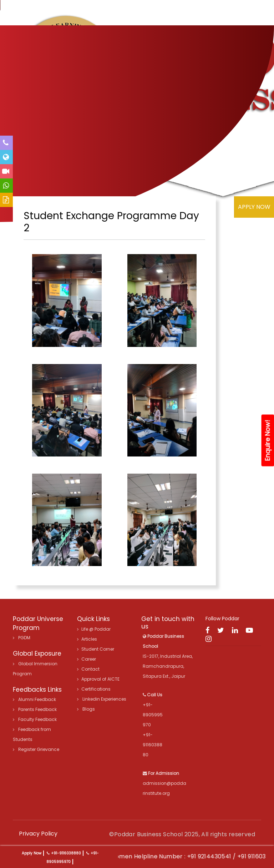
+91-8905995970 (153, 715)
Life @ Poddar (94, 629)
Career (87, 659)
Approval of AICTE (98, 679)
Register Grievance (36, 749)
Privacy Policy (38, 834)
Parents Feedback (35, 709)
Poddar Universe (38, 619)
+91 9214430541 (221, 856)
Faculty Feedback (35, 719)
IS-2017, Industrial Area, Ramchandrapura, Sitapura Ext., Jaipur (168, 656)
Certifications (94, 689)
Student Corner (96, 649)
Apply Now (32, 853)
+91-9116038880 (66, 853)
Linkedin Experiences (102, 699)
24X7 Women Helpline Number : (152, 856)
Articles (87, 639)
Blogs (86, 709)
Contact (88, 669)
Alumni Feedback (34, 699)
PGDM (22, 638)
